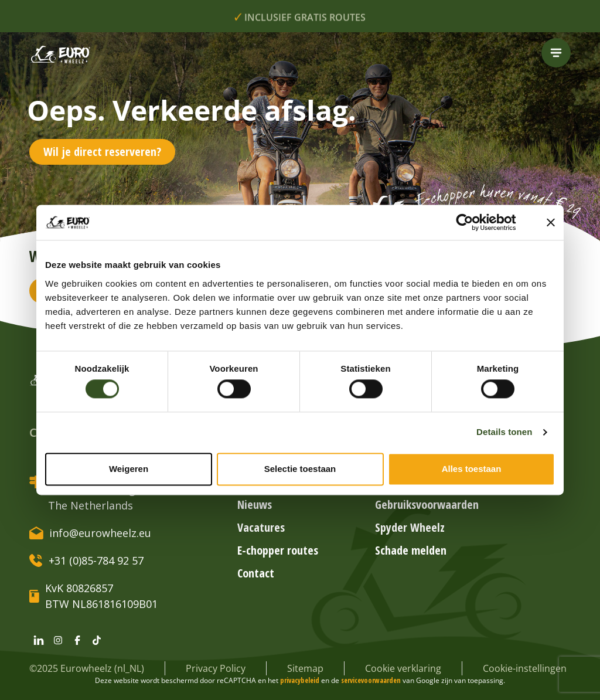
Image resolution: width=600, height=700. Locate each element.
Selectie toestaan (300, 469)
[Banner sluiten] (551, 222)
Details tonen (504, 432)
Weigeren (129, 469)
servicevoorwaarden (372, 680)
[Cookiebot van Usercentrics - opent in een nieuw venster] (474, 222)
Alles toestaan (472, 469)
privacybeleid (301, 680)
